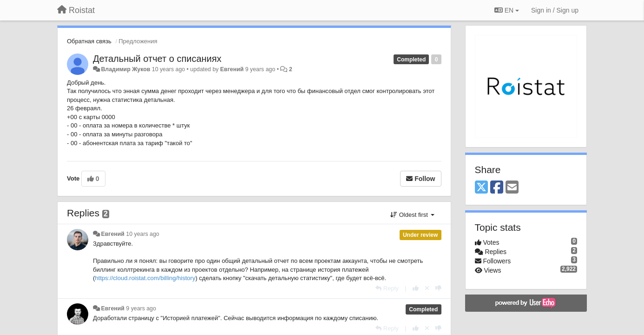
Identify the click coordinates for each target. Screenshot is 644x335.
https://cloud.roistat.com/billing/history (145, 278)
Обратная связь (89, 41)
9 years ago (141, 308)
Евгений (232, 69)
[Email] (512, 188)
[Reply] (387, 288)
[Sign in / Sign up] (555, 10)
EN (507, 10)
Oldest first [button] (412, 215)
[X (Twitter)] (481, 188)
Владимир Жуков (125, 69)
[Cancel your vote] (427, 288)
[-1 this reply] (438, 288)
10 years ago (142, 234)
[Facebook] (497, 188)
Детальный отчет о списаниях (157, 59)
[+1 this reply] (416, 288)
